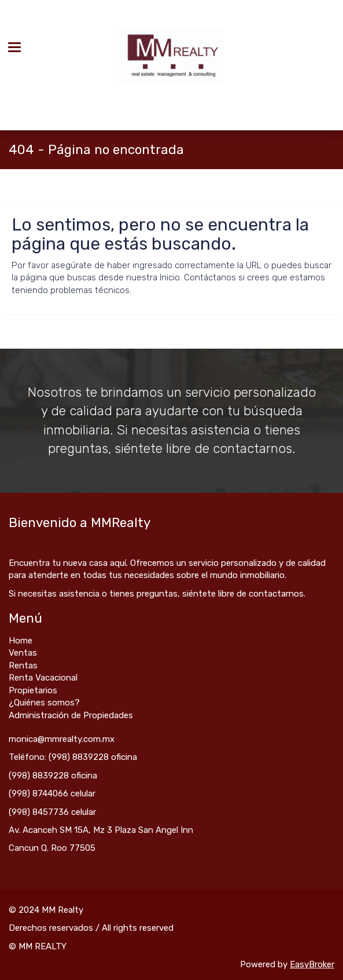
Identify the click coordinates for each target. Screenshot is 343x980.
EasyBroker (312, 964)
